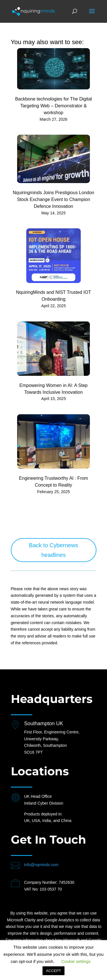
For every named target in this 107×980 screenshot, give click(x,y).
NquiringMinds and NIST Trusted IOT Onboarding (53, 296)
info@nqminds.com (41, 865)
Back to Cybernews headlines (53, 550)
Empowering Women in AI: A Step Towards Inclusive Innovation (53, 389)
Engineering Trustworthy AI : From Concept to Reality (54, 482)
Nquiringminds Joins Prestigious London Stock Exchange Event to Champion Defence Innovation (54, 199)
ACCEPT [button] (53, 971)
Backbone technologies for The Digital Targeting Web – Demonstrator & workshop (53, 106)
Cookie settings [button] (76, 961)
